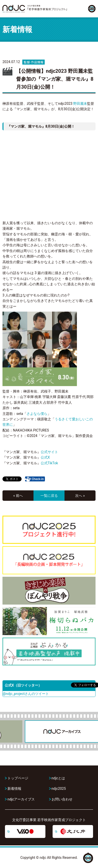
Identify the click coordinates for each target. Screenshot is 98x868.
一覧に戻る (49, 496)
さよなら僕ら (37, 414)
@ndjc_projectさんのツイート (26, 694)
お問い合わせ (62, 799)
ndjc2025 (59, 789)
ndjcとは (58, 778)
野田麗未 (80, 104)
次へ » (80, 496)
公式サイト (49, 452)
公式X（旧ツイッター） (23, 685)
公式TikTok (49, 463)
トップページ (18, 778)
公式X (45, 457)
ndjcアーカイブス (21, 799)
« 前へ (18, 496)
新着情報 (14, 789)
